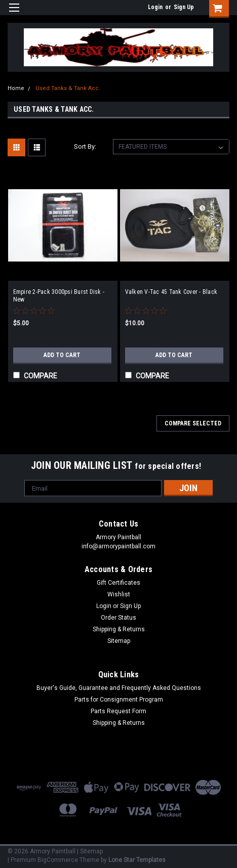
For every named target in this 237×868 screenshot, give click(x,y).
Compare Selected (193, 423)
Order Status (118, 618)
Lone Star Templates (137, 860)
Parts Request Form (118, 711)
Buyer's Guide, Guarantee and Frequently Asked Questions (119, 688)
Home (16, 88)
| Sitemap (90, 851)
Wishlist (119, 594)
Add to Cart (62, 355)
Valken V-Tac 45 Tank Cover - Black (171, 292)
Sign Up (184, 7)
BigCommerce (58, 860)
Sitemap (119, 641)
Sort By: (85, 146)
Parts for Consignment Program (119, 700)
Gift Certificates (118, 583)
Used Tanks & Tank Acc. (68, 88)
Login (155, 7)
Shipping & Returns (119, 629)
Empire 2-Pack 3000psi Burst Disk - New (59, 296)
